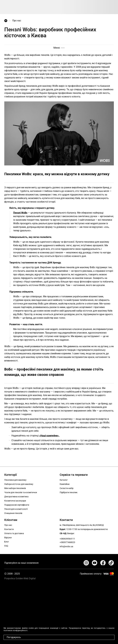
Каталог (64, 480)
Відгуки (8, 538)
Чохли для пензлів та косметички (21, 492)
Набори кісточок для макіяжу (19, 484)
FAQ (6, 546)
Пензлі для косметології (16, 509)
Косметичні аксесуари (15, 501)
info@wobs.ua (66, 546)
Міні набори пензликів (15, 488)
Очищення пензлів (13, 513)
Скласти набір (67, 488)
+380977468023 (67, 542)
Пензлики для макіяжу (15, 480)
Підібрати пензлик (69, 492)
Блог (7, 542)
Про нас (8, 525)
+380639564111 (67, 539)
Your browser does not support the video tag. (59, 611)
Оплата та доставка (14, 533)
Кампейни (65, 484)
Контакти (9, 529)
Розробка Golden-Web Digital (20, 578)
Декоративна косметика (16, 497)
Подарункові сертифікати (17, 505)
